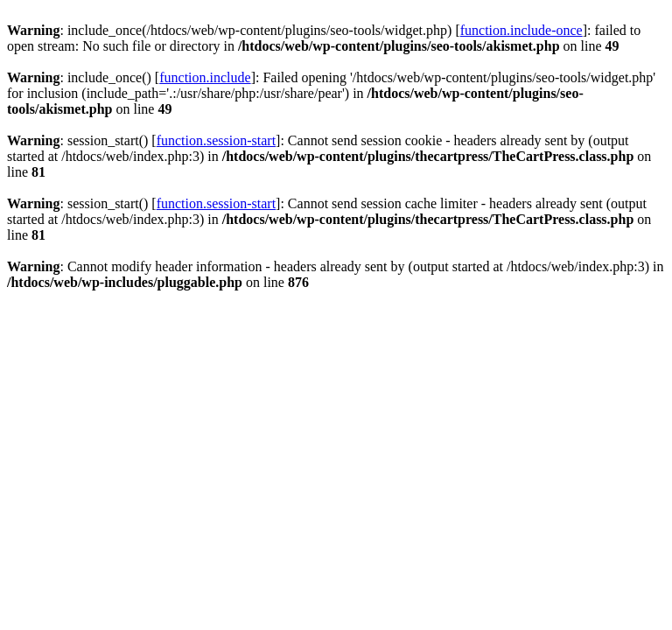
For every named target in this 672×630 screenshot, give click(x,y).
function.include (205, 77)
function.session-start (216, 140)
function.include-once (521, 30)
